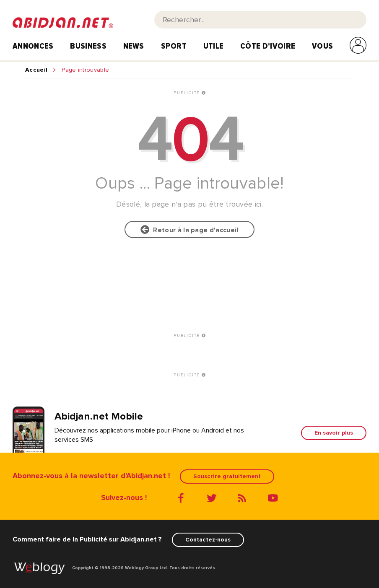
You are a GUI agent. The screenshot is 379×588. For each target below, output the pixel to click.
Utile (214, 46)
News (134, 46)
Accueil (36, 70)
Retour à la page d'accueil (189, 230)
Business (88, 46)
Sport (174, 46)
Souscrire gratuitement (227, 476)
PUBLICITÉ (189, 93)
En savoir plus (334, 433)
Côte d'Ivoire (268, 46)
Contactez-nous (208, 540)
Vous (322, 46)
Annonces (33, 46)
